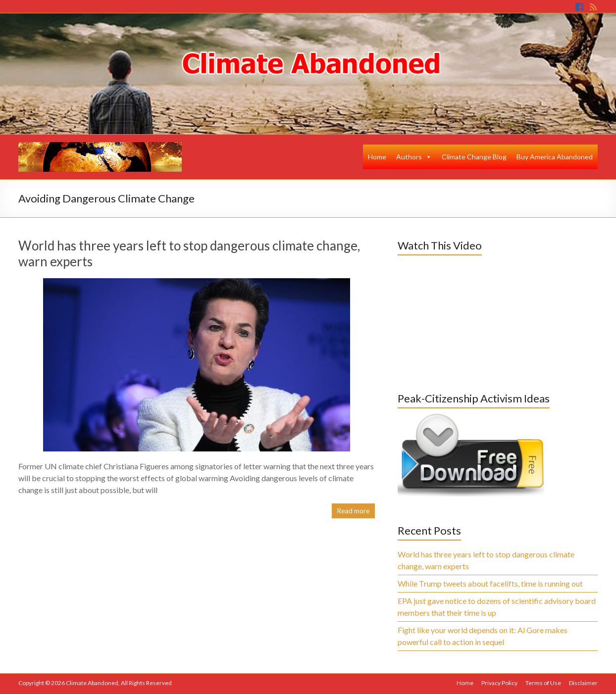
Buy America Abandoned (555, 157)
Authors (409, 157)
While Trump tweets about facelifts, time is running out (490, 583)
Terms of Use (543, 683)
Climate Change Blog (474, 157)
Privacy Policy (499, 683)
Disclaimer (583, 683)
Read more (353, 511)
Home (377, 157)
